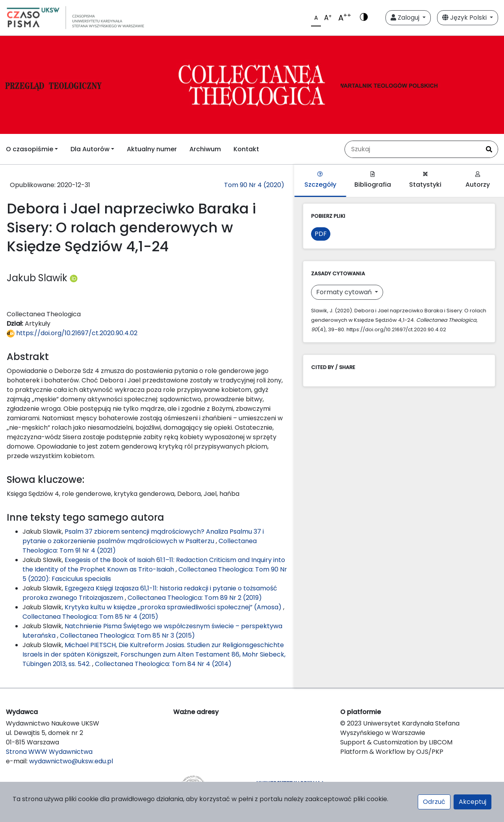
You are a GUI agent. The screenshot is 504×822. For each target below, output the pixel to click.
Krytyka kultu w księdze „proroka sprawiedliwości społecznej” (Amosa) (174, 607)
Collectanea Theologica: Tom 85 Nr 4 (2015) (90, 617)
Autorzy (478, 180)
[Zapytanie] (413, 149)
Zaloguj (406, 18)
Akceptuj (472, 802)
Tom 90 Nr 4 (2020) (254, 185)
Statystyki (425, 180)
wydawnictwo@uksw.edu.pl (71, 761)
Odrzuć (434, 802)
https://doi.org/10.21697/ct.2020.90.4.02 (72, 333)
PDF (321, 234)
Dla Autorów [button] (90, 149)
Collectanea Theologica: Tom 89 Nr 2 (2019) (195, 598)
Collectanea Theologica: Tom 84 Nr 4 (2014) (163, 664)
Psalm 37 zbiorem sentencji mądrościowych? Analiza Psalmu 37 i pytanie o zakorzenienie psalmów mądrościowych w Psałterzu (143, 536)
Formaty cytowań (345, 292)
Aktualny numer (152, 149)
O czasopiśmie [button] (30, 149)
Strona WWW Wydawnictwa (49, 752)
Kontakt (246, 149)
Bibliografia (373, 180)
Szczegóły (320, 180)
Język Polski (465, 18)
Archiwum (205, 149)
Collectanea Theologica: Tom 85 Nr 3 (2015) (127, 636)
